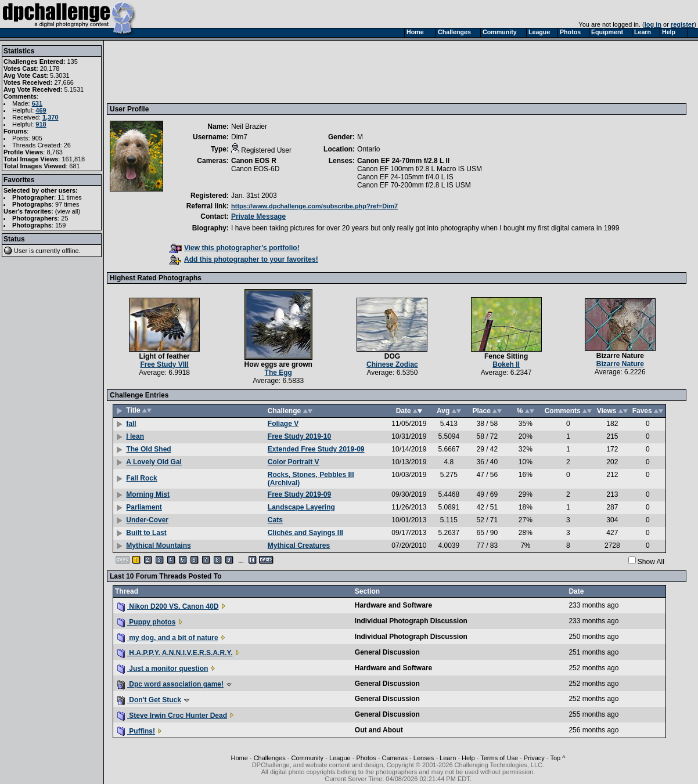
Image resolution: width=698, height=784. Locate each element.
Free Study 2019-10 (299, 436)
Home (240, 758)
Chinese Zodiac (392, 364)
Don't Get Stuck (149, 700)
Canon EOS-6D (255, 169)
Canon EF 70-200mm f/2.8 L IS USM (414, 185)
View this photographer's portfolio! (235, 248)
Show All (651, 562)
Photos (366, 758)
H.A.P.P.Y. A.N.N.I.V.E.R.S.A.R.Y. (175, 653)
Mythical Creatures (299, 545)
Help (468, 758)
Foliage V (283, 424)
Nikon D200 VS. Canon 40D (168, 606)
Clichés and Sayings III (305, 533)
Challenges (270, 758)
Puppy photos (146, 622)
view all (68, 211)
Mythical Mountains (158, 545)
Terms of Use (499, 758)
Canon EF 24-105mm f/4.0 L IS (405, 177)
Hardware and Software (393, 605)
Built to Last (146, 533)
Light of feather (164, 356)
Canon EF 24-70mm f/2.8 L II (403, 161)
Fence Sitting (506, 356)
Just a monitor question (163, 669)
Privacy (534, 758)
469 (41, 110)
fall (131, 424)
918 (41, 124)
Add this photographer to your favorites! (244, 259)
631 (37, 103)
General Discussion (387, 652)
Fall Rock (141, 478)
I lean (135, 436)
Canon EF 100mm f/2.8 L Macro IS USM (420, 169)
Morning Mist (148, 494)
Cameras (395, 758)
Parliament (144, 507)
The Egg (278, 373)
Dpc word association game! (170, 684)
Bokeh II (506, 364)
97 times (67, 204)
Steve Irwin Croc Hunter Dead (172, 716)
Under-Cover (147, 520)
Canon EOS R (254, 161)
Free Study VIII (164, 364)
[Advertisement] (321, 71)
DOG (392, 356)
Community (308, 758)
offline (71, 251)
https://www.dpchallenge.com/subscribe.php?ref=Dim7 (314, 206)
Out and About (379, 730)
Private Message (258, 216)
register (682, 24)
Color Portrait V (294, 462)
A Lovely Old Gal (154, 462)
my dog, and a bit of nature (168, 638)
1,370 (51, 117)
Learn (448, 758)
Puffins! (136, 731)
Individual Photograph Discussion (411, 621)
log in (653, 24)
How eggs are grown (278, 364)
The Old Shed (148, 449)
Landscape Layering (301, 507)
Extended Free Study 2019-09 (316, 449)
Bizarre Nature (620, 356)
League (340, 758)
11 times (70, 197)
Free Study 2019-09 (299, 494)
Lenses (424, 758)
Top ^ (557, 758)
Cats (275, 520)
